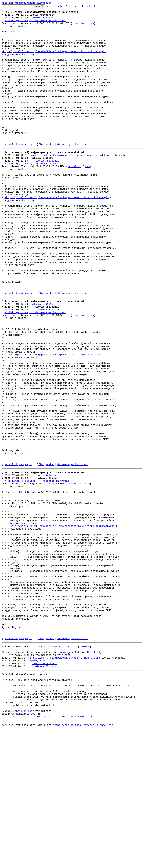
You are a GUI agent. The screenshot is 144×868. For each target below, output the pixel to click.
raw (92, 27)
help (55, 7)
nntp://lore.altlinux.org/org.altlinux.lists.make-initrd (54, 854)
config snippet (23, 847)
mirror (79, 7)
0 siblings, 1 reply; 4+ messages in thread (35, 24)
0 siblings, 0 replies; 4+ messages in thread (37, 573)
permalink (78, 27)
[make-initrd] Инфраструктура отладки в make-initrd (66, 184)
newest (85, 771)
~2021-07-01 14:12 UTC (61, 771)
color (66, 7)
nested (50, 172)
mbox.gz (65, 778)
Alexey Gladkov (43, 20)
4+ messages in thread (73, 172)
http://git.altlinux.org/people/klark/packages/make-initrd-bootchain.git (54, 61)
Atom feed (94, 7)
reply (29, 172)
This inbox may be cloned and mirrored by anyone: (37, 810)
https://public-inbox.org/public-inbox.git (83, 864)
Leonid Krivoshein (48, 191)
